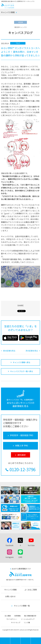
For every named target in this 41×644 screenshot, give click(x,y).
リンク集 (27, 622)
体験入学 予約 (26, 641)
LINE (20, 557)
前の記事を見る (9, 351)
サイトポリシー (12, 619)
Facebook (10, 545)
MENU (10, 638)
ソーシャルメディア (28, 619)
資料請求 (36, 641)
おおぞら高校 (8, 7)
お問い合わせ (10, 596)
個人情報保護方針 (30, 616)
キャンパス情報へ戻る (22, 362)
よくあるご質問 (31, 590)
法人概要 (8, 616)
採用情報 (17, 616)
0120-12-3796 (23, 469)
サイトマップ (16, 622)
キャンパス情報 (8, 12)
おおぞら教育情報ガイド (21, 569)
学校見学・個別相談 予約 (15, 641)
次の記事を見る (32, 351)
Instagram (10, 557)
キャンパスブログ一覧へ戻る (22, 371)
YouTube (31, 545)
